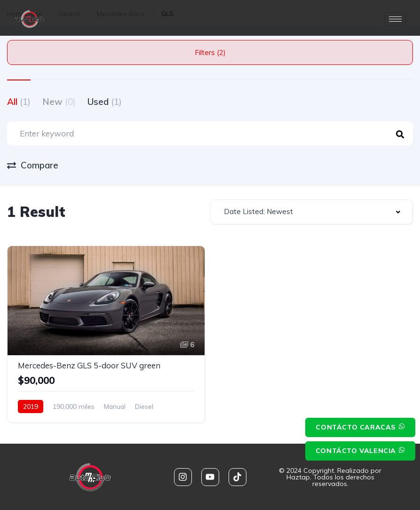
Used (105, 102)
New (59, 102)
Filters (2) (210, 52)
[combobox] (312, 212)
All (19, 102)
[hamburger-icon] (395, 19)
